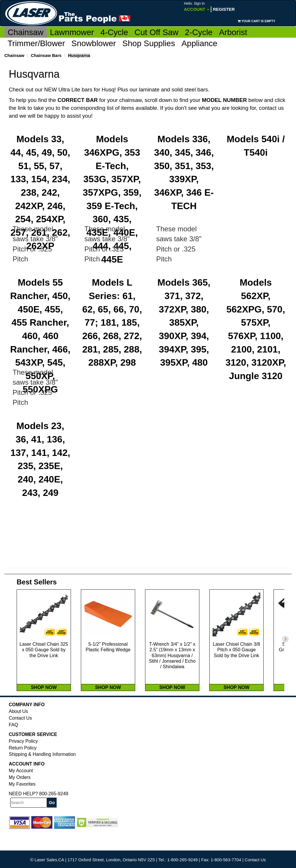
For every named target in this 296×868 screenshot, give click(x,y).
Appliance (200, 43)
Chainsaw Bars (46, 55)
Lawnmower (72, 32)
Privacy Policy (23, 759)
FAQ (13, 743)
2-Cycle (199, 32)
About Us (18, 730)
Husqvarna (79, 55)
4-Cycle (114, 32)
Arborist (233, 32)
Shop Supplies (149, 43)
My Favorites (22, 802)
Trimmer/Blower (36, 43)
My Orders (20, 796)
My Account (21, 789)
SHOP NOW (44, 706)
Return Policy (23, 766)
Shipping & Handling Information (42, 773)
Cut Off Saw (156, 32)
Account (197, 7)
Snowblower (94, 43)
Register (224, 9)
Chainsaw (26, 32)
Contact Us (20, 736)
